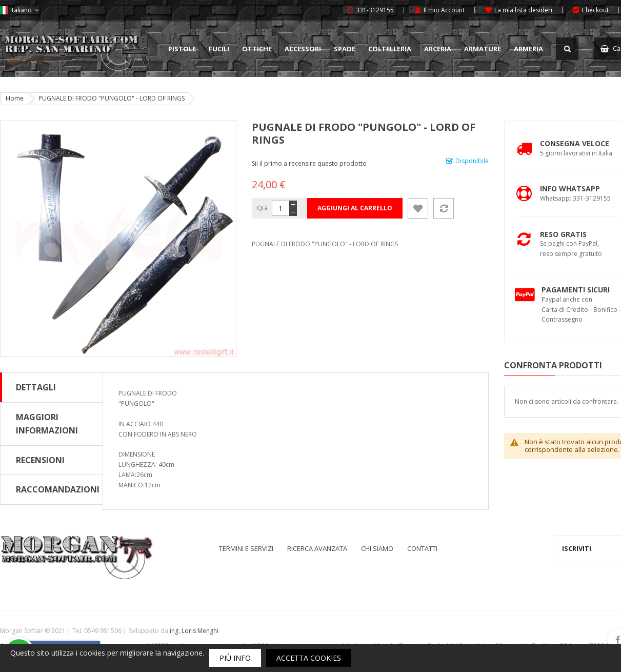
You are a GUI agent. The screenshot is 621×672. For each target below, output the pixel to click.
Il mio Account (444, 10)
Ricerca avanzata (317, 548)
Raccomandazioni (58, 489)
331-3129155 (375, 10)
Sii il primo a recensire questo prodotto (309, 163)
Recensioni (40, 460)
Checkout (595, 10)
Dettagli (36, 387)
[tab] (52, 387)
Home (15, 98)
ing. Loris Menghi (194, 631)
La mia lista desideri (523, 10)
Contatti (422, 548)
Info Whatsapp (570, 189)
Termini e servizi (246, 548)
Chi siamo (377, 548)
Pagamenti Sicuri (576, 290)
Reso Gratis (563, 234)
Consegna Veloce (575, 143)
